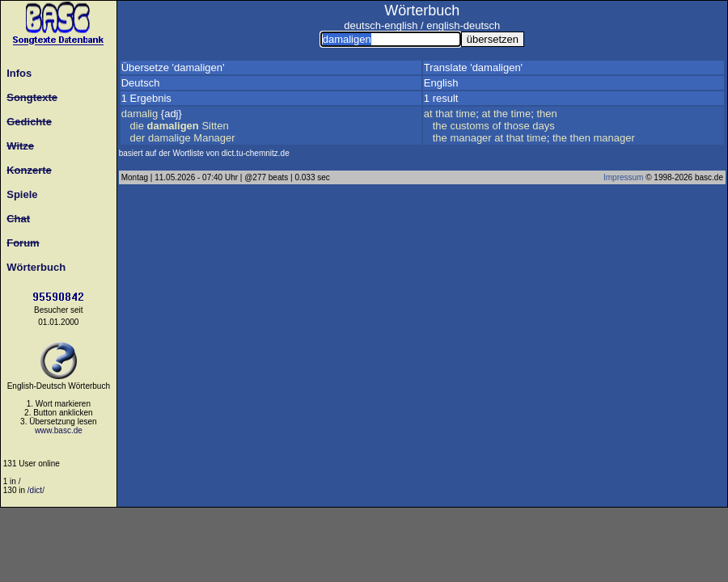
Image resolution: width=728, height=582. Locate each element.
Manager (214, 138)
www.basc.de (59, 430)
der (138, 138)
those (517, 126)
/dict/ (36, 490)
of (496, 126)
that (444, 114)
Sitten (215, 126)
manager (470, 138)
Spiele (19, 194)
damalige (169, 138)
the (501, 114)
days (543, 126)
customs (469, 126)
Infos (16, 73)
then (546, 114)
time (466, 114)
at (428, 114)
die (137, 126)
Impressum (623, 177)
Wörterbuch (33, 267)
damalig (140, 114)
